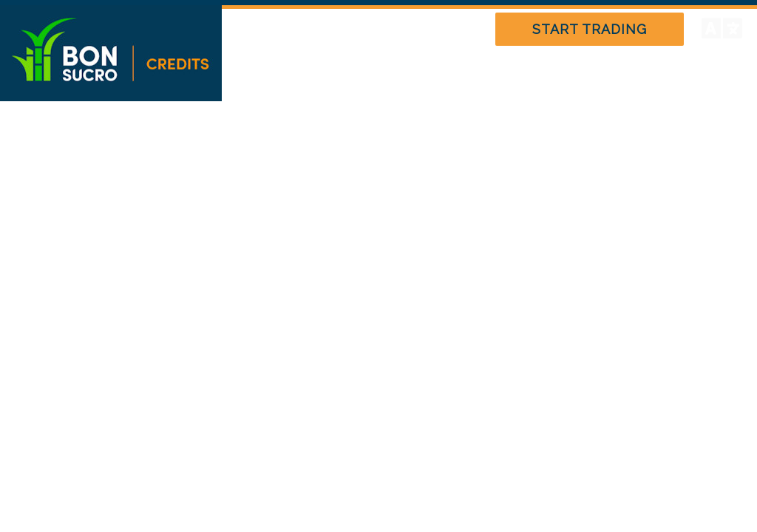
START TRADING (590, 29)
